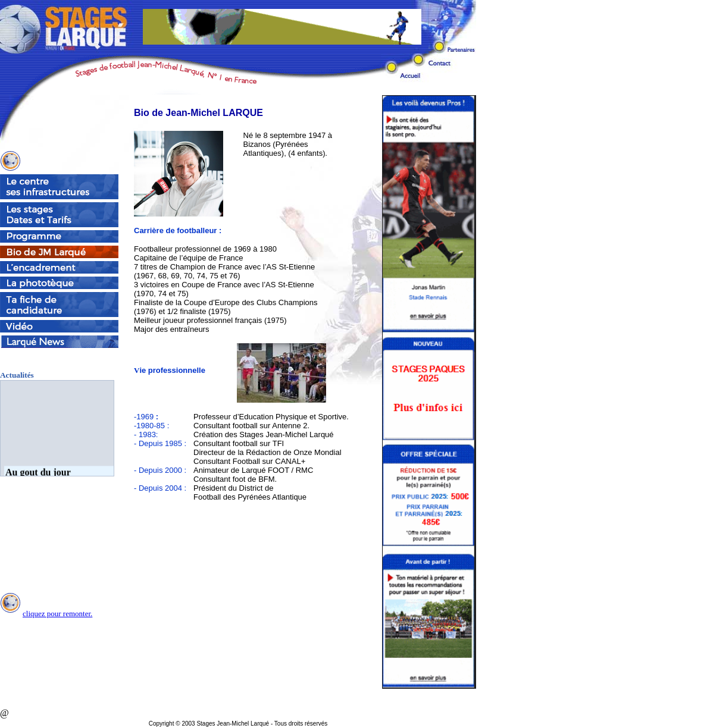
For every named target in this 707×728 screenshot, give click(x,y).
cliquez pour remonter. (57, 614)
